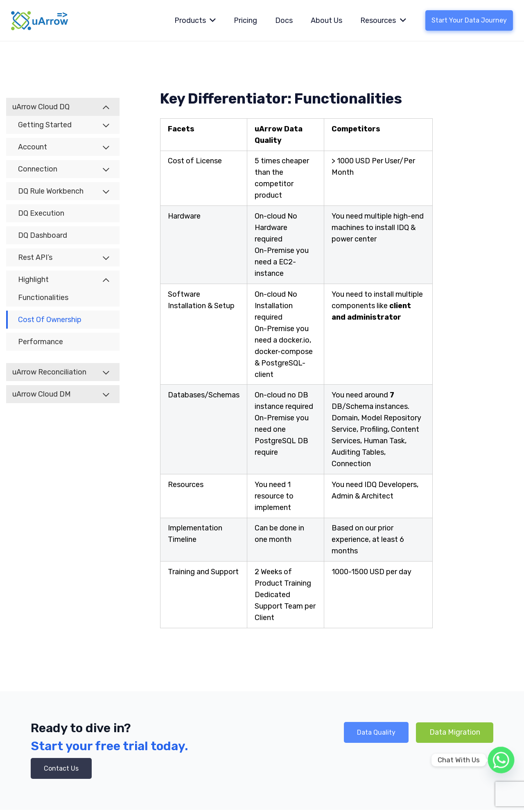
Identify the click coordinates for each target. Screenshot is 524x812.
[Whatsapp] (501, 760)
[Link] (40, 20)
